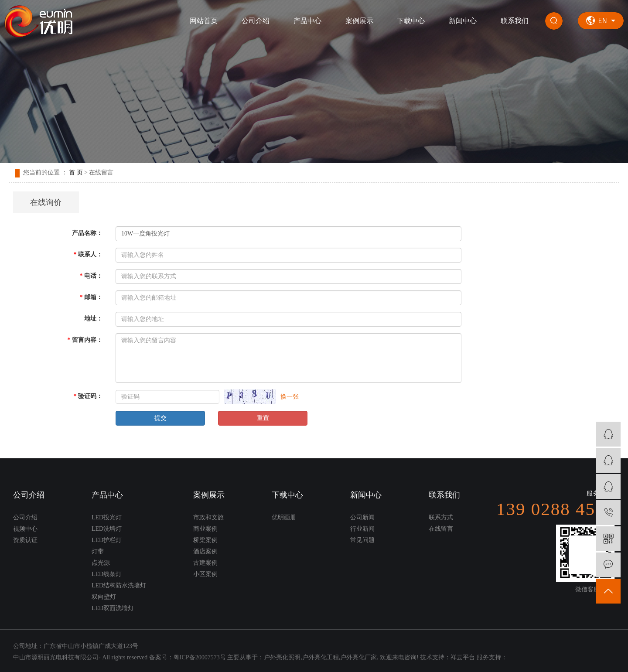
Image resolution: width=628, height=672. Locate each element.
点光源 (101, 563)
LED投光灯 (107, 517)
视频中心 (25, 529)
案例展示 (359, 21)
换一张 (290, 397)
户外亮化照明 (282, 657)
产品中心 (307, 21)
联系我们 (515, 21)
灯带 (98, 551)
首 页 (76, 172)
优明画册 (284, 517)
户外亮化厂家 (358, 657)
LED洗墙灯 (107, 529)
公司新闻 (362, 517)
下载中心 (411, 21)
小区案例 (205, 574)
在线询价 (46, 202)
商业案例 (205, 529)
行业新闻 (362, 529)
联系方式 (441, 517)
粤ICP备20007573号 (200, 657)
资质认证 (25, 540)
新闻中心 (463, 21)
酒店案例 (205, 551)
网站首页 (204, 21)
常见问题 (362, 540)
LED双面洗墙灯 (113, 608)
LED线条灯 (107, 574)
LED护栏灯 (107, 540)
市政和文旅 (208, 517)
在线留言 (441, 529)
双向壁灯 (104, 597)
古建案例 (205, 563)
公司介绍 (256, 21)
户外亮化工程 (321, 657)
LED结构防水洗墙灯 (119, 585)
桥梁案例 (205, 540)
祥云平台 (463, 657)
